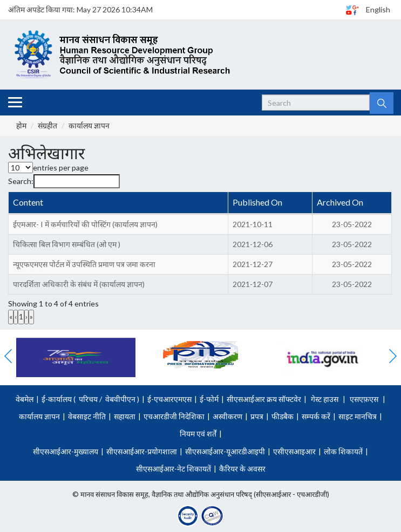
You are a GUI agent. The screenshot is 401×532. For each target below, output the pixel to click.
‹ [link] (16, 316)
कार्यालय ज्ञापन (89, 125)
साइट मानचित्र (358, 416)
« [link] (11, 316)
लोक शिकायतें (343, 451)
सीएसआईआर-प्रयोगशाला (142, 451)
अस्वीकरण (227, 416)
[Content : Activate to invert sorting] (118, 203)
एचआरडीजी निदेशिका (174, 416)
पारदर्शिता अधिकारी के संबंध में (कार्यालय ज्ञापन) (79, 284)
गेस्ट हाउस (325, 399)
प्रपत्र (257, 416)
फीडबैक (283, 416)
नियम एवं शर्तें (198, 434)
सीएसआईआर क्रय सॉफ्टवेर (264, 399)
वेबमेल (25, 399)
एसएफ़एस (364, 399)
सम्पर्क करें (316, 416)
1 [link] (21, 316)
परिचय (88, 399)
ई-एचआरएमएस (169, 399)
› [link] (26, 316)
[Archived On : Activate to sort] (352, 203)
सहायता (125, 416)
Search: (21, 181)
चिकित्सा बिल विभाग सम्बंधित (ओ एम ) (67, 244)
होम (21, 125)
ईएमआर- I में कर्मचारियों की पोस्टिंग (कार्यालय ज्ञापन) (85, 224)
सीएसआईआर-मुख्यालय (66, 451)
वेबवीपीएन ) (121, 399)
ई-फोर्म (209, 399)
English (378, 9)
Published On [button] (257, 202)
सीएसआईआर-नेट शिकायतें (174, 469)
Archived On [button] (340, 202)
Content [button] (28, 202)
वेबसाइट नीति (87, 416)
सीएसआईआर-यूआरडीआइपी (225, 451)
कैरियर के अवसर (242, 469)
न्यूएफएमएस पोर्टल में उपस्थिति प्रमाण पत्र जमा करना (84, 264)
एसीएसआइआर (294, 451)
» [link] (31, 316)
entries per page (61, 168)
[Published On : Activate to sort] (270, 203)
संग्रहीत (47, 125)
